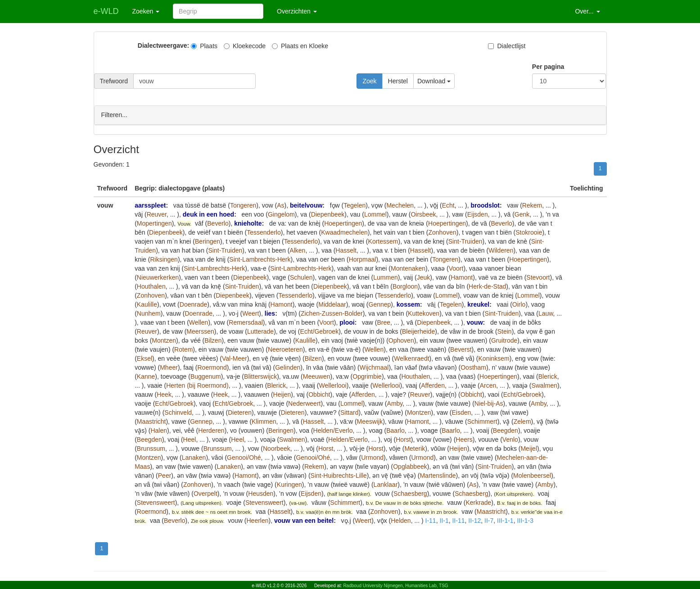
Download (434, 81)
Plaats (204, 46)
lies (270, 313)
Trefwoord (114, 81)
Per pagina (548, 67)
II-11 (458, 520)
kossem (408, 304)
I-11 (431, 520)
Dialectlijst (507, 46)
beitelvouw (306, 205)
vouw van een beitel (304, 520)
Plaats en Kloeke (300, 46)
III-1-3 (525, 520)
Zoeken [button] (146, 11)
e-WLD (106, 11)
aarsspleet (150, 205)
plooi (347, 322)
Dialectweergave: (163, 45)
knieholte (248, 223)
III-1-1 (505, 520)
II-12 (474, 520)
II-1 (444, 520)
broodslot (485, 205)
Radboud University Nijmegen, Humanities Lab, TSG (395, 586)
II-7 (489, 520)
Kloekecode (245, 46)
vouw (475, 322)
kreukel (478, 304)
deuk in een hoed (208, 214)
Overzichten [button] (297, 11)
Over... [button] (587, 11)
